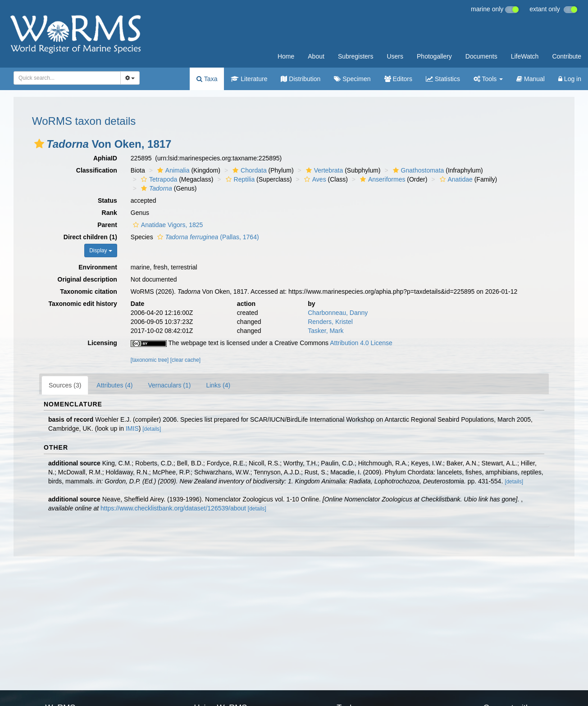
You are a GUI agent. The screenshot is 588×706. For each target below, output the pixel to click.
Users (395, 56)
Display (101, 251)
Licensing (102, 343)
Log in (570, 79)
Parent (107, 225)
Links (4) (218, 385)
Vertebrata (324, 170)
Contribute (567, 56)
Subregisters (356, 56)
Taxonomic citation (89, 292)
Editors (398, 79)
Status (107, 200)
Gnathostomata (417, 170)
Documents (481, 56)
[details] (152, 429)
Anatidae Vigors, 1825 (167, 225)
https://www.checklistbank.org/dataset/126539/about (173, 508)
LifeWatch (525, 56)
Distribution (301, 79)
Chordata (248, 170)
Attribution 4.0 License (361, 343)
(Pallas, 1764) (207, 237)
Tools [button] (488, 79)
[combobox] (67, 78)
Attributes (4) (114, 385)
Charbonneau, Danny (338, 313)
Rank (109, 213)
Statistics (443, 79)
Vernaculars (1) (170, 385)
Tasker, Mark (326, 331)
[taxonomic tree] (150, 360)
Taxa (207, 79)
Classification (97, 170)
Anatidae (455, 179)
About (316, 56)
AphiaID (105, 158)
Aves (314, 179)
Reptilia (239, 179)
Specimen (352, 79)
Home (286, 56)
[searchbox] (66, 78)
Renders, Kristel (330, 322)
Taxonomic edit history (83, 304)
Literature (249, 79)
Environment (98, 267)
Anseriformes (381, 179)
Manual (531, 79)
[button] (39, 144)
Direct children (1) (90, 237)
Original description (87, 279)
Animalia (172, 170)
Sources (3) (65, 385)
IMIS (132, 428)
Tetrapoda (158, 179)
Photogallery (434, 56)
